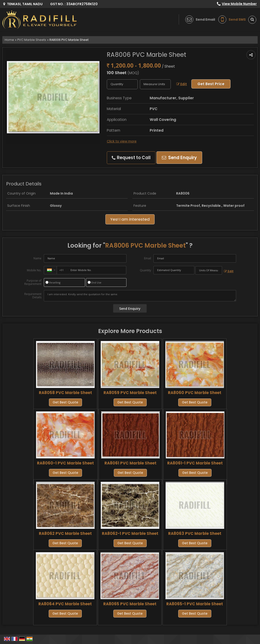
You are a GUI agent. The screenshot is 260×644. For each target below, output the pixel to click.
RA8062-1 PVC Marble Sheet (130, 533)
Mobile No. (34, 270)
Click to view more (122, 141)
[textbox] (155, 84)
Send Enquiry (179, 158)
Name (37, 258)
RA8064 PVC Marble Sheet (65, 604)
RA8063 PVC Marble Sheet (195, 533)
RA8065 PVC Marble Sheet (130, 604)
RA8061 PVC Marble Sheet (130, 463)
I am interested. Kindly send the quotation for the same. (140, 296)
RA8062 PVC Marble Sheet (65, 533)
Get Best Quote (65, 402)
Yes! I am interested (130, 219)
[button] (239, 4)
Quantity (145, 270)
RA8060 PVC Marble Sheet (195, 393)
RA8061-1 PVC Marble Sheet (195, 463)
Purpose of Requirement (33, 282)
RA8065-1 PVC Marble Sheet (195, 604)
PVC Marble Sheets (32, 40)
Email (148, 258)
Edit (182, 84)
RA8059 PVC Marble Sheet (130, 393)
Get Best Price (211, 84)
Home (9, 40)
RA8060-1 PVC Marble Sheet (65, 463)
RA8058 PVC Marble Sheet (65, 393)
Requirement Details (33, 296)
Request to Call (131, 158)
